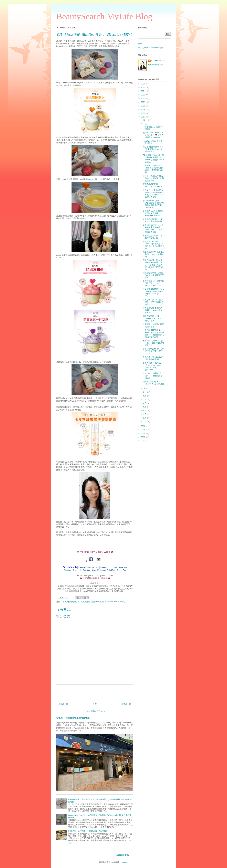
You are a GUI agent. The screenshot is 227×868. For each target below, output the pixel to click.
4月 (145, 410)
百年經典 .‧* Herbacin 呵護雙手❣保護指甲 (153, 358)
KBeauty (121, 602)
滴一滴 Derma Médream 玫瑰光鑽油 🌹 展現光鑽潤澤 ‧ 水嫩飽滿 (153, 135)
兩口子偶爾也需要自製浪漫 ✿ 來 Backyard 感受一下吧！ (153, 149)
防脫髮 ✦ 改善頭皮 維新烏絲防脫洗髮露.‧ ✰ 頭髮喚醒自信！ (153, 178)
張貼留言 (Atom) (98, 711)
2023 (143, 95)
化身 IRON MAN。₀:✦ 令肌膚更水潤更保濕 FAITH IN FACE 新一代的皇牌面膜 (153, 229)
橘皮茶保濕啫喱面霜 (71, 602)
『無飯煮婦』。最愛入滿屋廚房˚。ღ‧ (153, 128)
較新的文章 (63, 704)
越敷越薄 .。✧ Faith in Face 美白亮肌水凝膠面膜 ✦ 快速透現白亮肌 (153, 169)
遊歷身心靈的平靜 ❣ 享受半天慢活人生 (153, 237)
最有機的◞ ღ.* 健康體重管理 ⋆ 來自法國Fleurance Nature (153, 213)
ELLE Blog (113, 567)
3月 (145, 414)
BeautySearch (157, 61)
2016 (143, 426)
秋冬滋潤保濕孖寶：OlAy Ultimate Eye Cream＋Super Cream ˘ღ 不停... (153, 293)
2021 (143, 102)
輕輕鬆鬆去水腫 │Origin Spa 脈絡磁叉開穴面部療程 (153, 275)
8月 (145, 396)
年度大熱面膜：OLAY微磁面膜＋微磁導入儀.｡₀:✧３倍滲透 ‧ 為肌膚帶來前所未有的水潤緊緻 (153, 265)
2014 (143, 433)
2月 (145, 418)
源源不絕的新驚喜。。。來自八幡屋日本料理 (153, 185)
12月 (146, 120)
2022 (143, 98)
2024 (143, 91)
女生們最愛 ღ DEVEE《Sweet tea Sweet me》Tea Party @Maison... (152, 366)
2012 (143, 441)
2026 (143, 84)
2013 (143, 437)
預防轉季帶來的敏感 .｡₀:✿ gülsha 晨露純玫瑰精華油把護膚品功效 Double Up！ (153, 204)
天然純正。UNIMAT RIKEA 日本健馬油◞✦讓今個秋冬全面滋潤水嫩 (153, 245)
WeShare (67, 570)
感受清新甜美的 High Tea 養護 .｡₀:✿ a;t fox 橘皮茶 (153, 254)
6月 (145, 403)
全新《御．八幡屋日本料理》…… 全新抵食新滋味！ (153, 376)
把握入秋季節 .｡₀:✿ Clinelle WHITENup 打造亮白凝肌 (153, 318)
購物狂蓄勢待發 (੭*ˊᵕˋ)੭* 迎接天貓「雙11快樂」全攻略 (153, 351)
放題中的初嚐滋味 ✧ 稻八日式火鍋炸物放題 (153, 220)
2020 (143, 106)
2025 (143, 87)
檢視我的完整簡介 (156, 65)
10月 (146, 388)
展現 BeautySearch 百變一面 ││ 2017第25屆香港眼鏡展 (153, 343)
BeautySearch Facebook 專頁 (151, 48)
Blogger (124, 862)
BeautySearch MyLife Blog (104, 16)
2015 (143, 430)
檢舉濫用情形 (122, 855)
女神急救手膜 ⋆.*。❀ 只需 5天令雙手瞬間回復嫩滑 (153, 302)
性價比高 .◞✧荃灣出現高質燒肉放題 (153, 325)
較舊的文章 (126, 704)
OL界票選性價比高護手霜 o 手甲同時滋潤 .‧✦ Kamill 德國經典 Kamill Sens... (153, 158)
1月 (145, 421)
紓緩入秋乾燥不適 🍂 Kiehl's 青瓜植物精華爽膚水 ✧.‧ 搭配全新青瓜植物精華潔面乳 (153, 334)
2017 (143, 117)
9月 (145, 392)
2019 (143, 109)
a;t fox (105, 602)
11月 (146, 124)
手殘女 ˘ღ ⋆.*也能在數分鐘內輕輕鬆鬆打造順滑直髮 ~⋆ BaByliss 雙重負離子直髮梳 (153, 194)
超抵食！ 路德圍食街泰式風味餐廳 (73, 718)
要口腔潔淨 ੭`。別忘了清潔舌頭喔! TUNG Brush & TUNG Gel (153, 283)
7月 (145, 399)
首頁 (95, 704)
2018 (143, 113)
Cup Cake (113, 602)
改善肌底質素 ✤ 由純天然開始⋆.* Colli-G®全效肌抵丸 (153, 310)
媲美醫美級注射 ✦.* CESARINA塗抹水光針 (153, 383)
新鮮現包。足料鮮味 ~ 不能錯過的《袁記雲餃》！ (89, 831)
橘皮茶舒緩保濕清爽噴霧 (91, 602)
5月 (145, 407)
